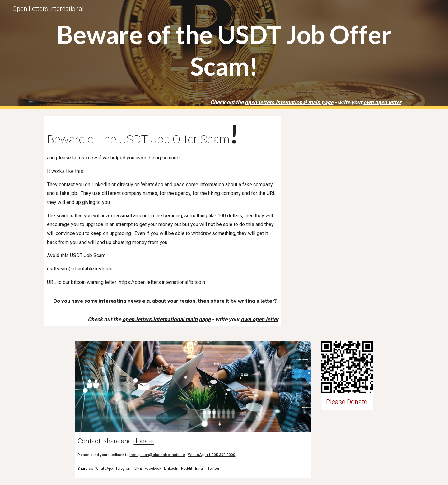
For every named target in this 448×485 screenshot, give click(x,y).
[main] (224, 54)
